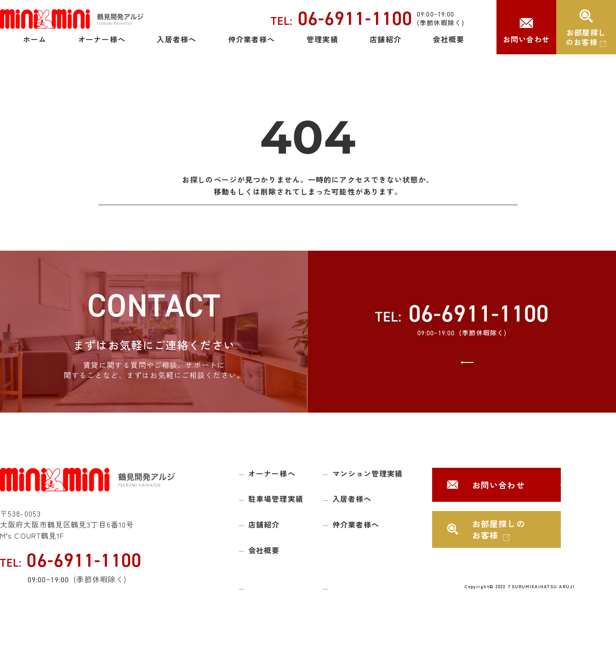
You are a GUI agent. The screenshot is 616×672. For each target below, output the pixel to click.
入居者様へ (177, 39)
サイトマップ (269, 609)
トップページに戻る (308, 216)
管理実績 (322, 39)
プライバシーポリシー (367, 609)
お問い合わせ (527, 39)
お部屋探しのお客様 (586, 37)
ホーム (35, 39)
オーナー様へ (102, 39)
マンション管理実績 (368, 496)
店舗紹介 (385, 39)
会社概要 (448, 39)
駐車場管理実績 (276, 522)
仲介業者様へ (252, 39)
